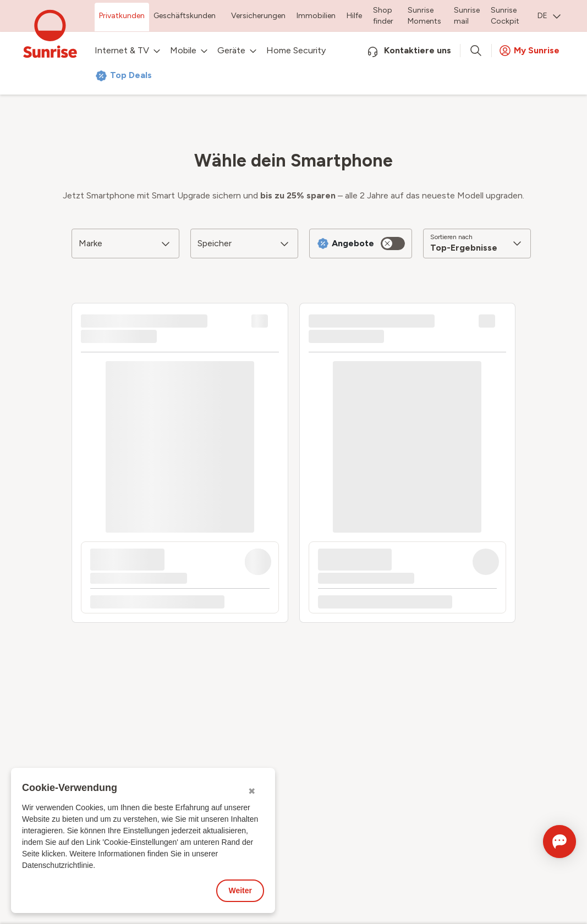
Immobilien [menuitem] (316, 16)
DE (549, 16)
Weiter (240, 890)
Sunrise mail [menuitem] (467, 16)
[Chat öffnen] (544, 842)
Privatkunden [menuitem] (122, 16)
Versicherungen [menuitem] (258, 16)
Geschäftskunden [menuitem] (185, 16)
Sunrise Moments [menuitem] (424, 16)
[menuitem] (549, 17)
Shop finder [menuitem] (383, 16)
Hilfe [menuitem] (354, 16)
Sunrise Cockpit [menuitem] (505, 16)
